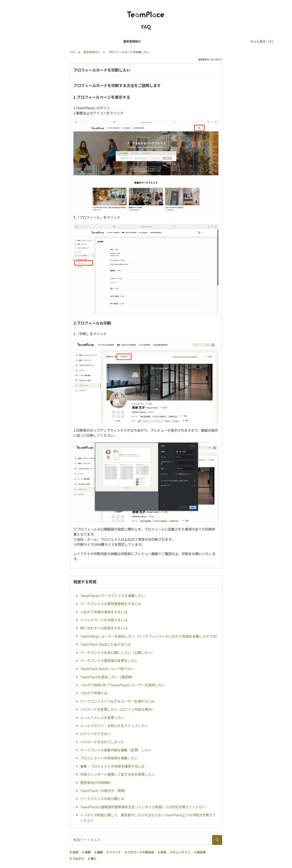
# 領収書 (200, 852)
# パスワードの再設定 (139, 852)
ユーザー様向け (57, 41)
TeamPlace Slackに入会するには (105, 644)
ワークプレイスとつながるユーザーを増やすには (117, 701)
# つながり (77, 858)
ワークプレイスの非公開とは (102, 799)
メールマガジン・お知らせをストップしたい (114, 726)
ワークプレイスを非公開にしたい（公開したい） (117, 652)
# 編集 (99, 852)
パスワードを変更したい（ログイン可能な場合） (117, 709)
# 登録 (74, 852)
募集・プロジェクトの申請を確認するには (112, 766)
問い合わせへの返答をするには (104, 628)
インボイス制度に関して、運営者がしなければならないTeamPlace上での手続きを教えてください (148, 818)
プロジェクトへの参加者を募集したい (109, 758)
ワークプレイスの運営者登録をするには (111, 604)
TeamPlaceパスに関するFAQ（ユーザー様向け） (107, 41)
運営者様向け (32, 41)
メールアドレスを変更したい (102, 717)
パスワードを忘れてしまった (102, 742)
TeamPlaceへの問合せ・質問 (102, 791)
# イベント (114, 852)
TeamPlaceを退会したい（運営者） (107, 677)
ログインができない (95, 734)
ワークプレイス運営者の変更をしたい (109, 661)
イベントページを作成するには (104, 620)
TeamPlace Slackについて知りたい (107, 669)
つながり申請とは (94, 693)
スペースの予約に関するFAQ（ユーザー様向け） (179, 41)
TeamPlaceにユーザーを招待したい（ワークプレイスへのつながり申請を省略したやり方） (149, 636)
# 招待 (162, 852)
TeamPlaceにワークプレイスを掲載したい (113, 596)
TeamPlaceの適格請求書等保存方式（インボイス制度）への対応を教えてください (143, 807)
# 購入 (92, 858)
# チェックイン (180, 852)
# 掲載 (86, 852)
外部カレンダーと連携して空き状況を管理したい (117, 774)
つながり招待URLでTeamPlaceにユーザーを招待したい (123, 685)
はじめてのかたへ (229, 41)
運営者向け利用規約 (95, 782)
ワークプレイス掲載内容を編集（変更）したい (116, 750)
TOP (72, 52)
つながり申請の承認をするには (104, 612)
